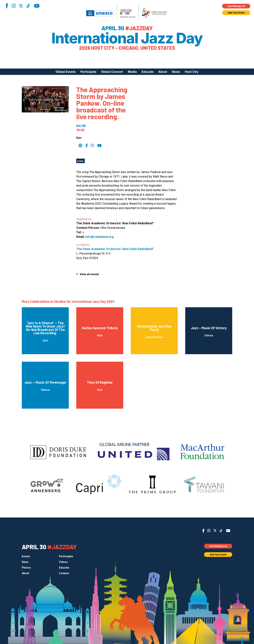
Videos (63, 562)
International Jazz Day (127, 38)
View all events (89, 274)
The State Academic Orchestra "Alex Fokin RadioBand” (115, 249)
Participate (88, 72)
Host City (192, 72)
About (163, 72)
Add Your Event (236, 13)
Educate (147, 72)
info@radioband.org (99, 237)
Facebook (7, 6)
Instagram (14, 6)
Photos (26, 568)
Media (132, 72)
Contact (64, 573)
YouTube (37, 6)
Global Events (66, 72)
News (176, 72)
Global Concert (112, 72)
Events (26, 556)
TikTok (28, 6)
